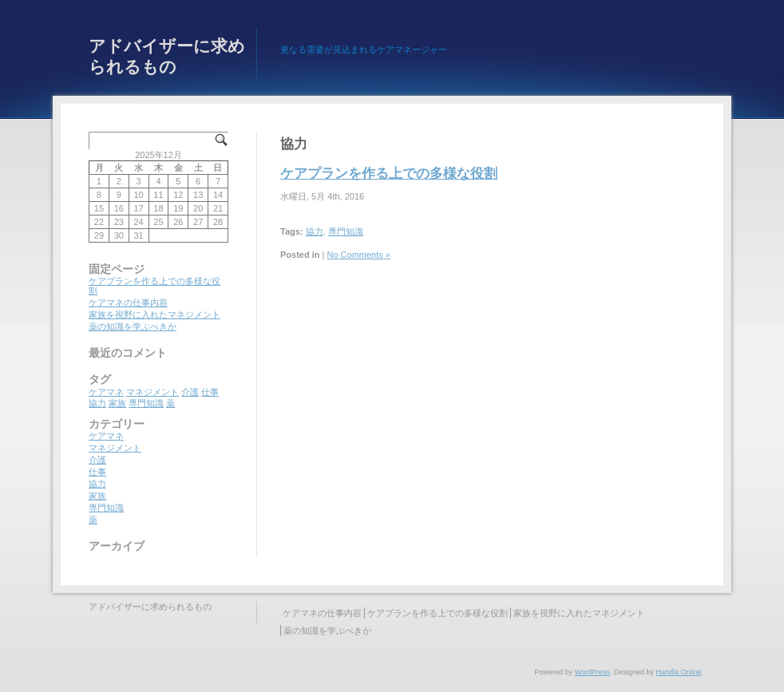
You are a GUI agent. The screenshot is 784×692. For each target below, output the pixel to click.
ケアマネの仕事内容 (128, 303)
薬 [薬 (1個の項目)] (170, 403)
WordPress (592, 672)
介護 (97, 460)
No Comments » (359, 255)
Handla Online (678, 672)
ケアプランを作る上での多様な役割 (389, 174)
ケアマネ (106, 436)
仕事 (97, 472)
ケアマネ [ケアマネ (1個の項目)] (106, 392)
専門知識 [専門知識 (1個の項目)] (146, 403)
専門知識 (346, 231)
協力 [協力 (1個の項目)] (97, 403)
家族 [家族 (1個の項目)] (117, 403)
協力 (315, 231)
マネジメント (115, 448)
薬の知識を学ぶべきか (133, 326)
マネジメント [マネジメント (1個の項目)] (152, 392)
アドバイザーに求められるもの (167, 56)
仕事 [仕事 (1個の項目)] (210, 392)
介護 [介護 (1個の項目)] (190, 392)
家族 (97, 496)
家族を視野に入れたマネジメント (154, 314)
